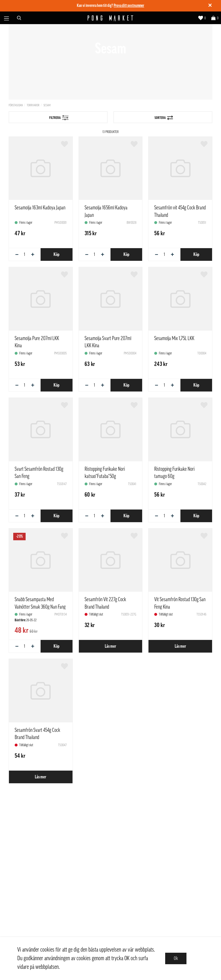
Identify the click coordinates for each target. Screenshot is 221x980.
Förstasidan (16, 105)
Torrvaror (33, 105)
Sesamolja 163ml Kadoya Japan (40, 208)
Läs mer (110, 646)
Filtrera (59, 118)
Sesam (47, 105)
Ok (176, 958)
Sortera (164, 118)
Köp (56, 254)
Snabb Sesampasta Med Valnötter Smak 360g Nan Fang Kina (40, 607)
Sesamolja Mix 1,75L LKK (174, 338)
